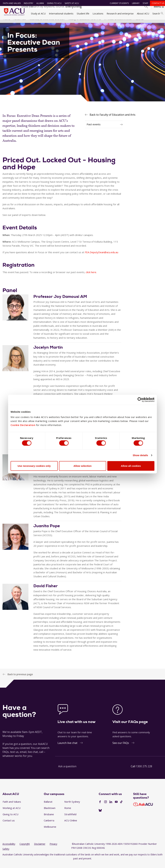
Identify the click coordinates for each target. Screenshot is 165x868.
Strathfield (70, 819)
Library (135, 3)
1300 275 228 (144, 771)
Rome (68, 813)
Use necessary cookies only (34, 467)
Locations (98, 13)
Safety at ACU (71, 3)
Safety (6, 854)
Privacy (53, 849)
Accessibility (9, 849)
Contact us (157, 3)
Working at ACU (12, 813)
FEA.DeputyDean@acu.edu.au (102, 257)
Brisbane (49, 819)
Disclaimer (40, 849)
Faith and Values (11, 3)
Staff (144, 3)
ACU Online (71, 825)
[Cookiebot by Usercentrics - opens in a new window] (140, 399)
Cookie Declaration (23, 424)
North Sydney (72, 806)
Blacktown (50, 813)
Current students (118, 3)
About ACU (143, 13)
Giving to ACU (53, 3)
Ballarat (48, 806)
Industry (27, 3)
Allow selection (82, 467)
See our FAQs (121, 748)
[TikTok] (121, 807)
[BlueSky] (100, 815)
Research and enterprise (120, 13)
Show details (140, 456)
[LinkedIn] (111, 807)
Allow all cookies (131, 467)
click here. (91, 277)
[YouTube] (116, 807)
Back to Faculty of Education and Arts (113, 119)
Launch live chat (67, 748)
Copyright (25, 849)
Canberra (49, 825)
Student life (83, 13)
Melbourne (50, 831)
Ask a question (67, 771)
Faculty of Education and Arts (84, 24)
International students (61, 13)
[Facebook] (100, 807)
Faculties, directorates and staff (47, 24)
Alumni (39, 3)
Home (7, 24)
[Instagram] (105, 807)
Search (158, 13)
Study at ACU (38, 13)
